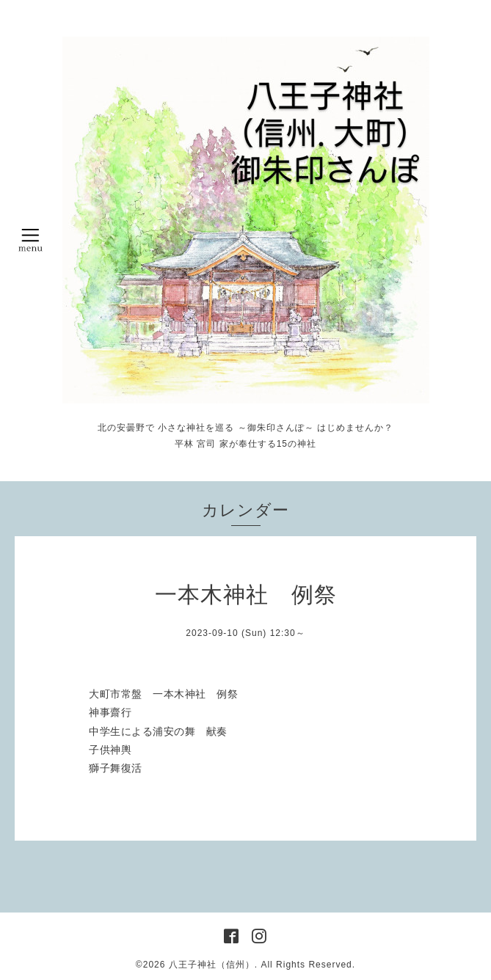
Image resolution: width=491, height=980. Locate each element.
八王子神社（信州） (212, 965)
